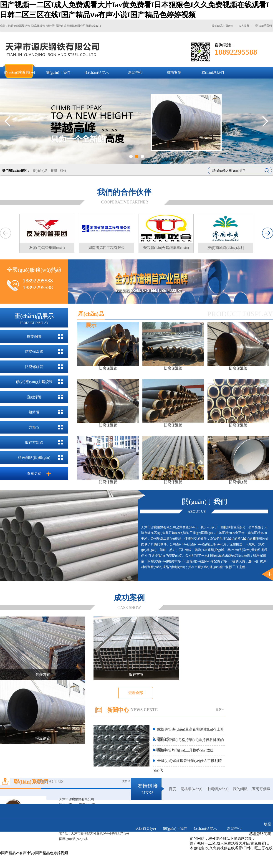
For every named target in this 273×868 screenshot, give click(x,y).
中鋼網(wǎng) (218, 789)
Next (265, 121)
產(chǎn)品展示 (205, 829)
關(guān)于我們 (175, 829)
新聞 (54, 171)
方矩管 (34, 427)
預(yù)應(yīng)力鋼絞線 (34, 382)
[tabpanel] (136, 121)
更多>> (220, 709)
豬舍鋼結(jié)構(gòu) (34, 458)
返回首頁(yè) (146, 829)
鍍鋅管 (34, 412)
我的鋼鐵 (240, 789)
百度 (172, 789)
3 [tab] (142, 156)
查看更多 (34, 473)
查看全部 (136, 693)
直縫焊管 (34, 397)
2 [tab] (137, 156)
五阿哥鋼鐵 (261, 789)
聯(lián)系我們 (175, 842)
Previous (8, 121)
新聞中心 (234, 829)
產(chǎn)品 (40, 171)
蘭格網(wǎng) (191, 789)
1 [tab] (131, 156)
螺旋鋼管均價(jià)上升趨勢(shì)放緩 (185, 750)
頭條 (63, 171)
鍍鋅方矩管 (34, 442)
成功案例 (146, 842)
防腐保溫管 (34, 352)
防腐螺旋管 (34, 367)
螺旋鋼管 (34, 336)
